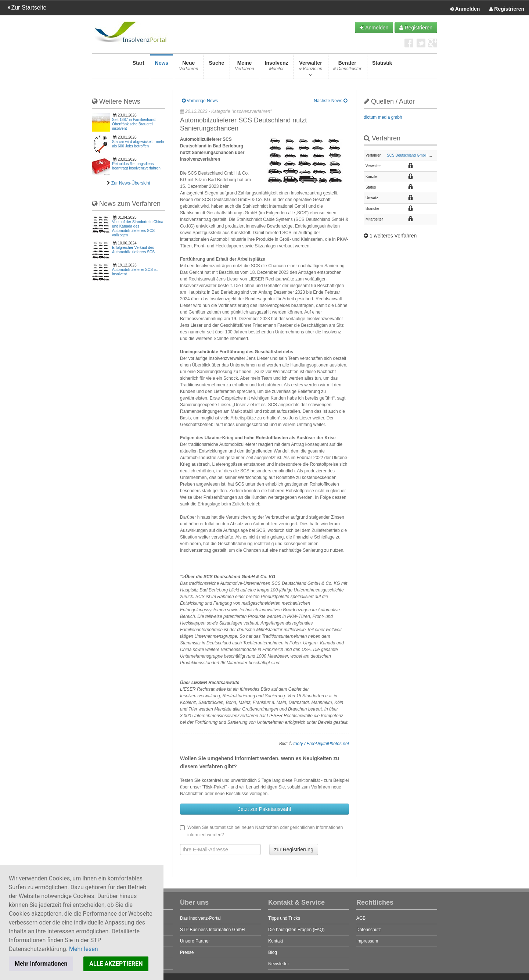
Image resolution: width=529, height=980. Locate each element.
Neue (188, 68)
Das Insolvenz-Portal (200, 918)
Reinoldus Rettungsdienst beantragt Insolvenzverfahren (136, 166)
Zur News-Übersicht (131, 183)
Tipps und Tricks (284, 918)
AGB (361, 918)
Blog (273, 952)
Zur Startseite (27, 8)
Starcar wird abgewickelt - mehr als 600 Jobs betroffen (138, 144)
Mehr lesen (84, 949)
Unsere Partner (195, 941)
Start (138, 68)
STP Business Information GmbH (213, 930)
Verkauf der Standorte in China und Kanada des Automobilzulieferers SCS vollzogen (138, 228)
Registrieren (507, 9)
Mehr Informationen (41, 964)
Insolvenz (277, 68)
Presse (187, 952)
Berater (347, 68)
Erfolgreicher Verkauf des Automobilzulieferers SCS (133, 250)
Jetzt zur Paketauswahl (264, 809)
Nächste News (330, 101)
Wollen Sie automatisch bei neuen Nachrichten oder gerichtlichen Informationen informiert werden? (261, 831)
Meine (244, 68)
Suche (216, 68)
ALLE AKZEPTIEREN (116, 964)
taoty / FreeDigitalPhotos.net (321, 744)
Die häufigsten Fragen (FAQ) (296, 930)
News (162, 68)
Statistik (382, 68)
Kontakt (276, 941)
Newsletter (279, 964)
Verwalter (310, 68)
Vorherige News (200, 101)
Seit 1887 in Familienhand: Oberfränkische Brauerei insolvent (134, 124)
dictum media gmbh (383, 117)
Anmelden (465, 9)
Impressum (367, 941)
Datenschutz (369, 930)
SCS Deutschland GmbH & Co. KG (415, 155)
